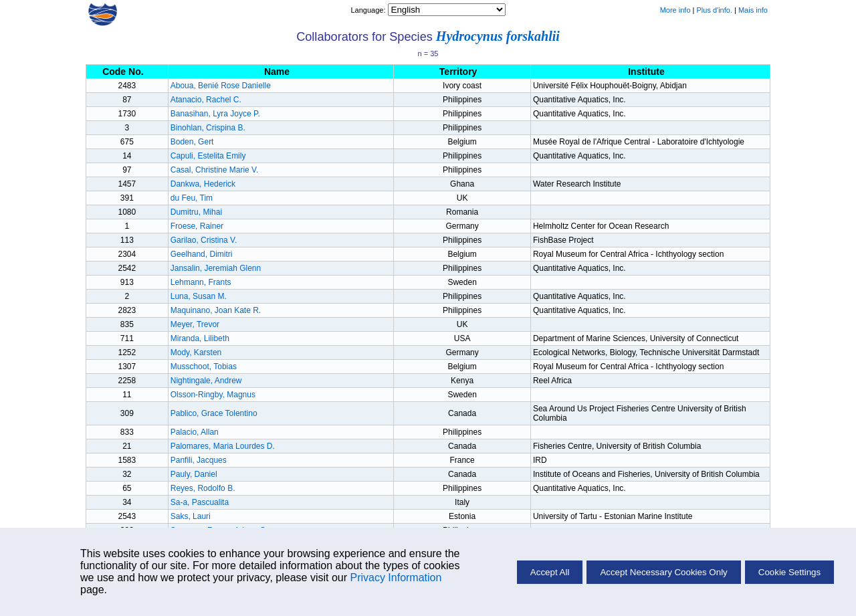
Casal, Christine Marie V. (215, 170)
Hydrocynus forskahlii (498, 36)
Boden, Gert (192, 142)
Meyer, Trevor (195, 324)
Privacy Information (396, 578)
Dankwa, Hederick (203, 184)
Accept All (550, 572)
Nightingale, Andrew (206, 381)
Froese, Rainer (197, 226)
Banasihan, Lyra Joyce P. (215, 114)
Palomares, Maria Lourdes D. (223, 446)
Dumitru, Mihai (196, 212)
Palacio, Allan (195, 432)
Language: (369, 10)
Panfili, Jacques (199, 460)
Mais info (753, 10)
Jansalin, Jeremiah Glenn (216, 268)
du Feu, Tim (192, 198)
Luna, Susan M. (199, 296)
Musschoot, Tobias (204, 367)
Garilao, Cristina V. (204, 240)
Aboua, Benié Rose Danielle (221, 86)
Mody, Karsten (196, 352)
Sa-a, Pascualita (200, 502)
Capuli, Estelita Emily (208, 156)
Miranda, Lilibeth (200, 338)
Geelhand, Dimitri (202, 254)
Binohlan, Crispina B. (208, 128)
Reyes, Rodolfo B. (203, 488)
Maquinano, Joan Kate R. (216, 310)
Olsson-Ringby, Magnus (213, 395)
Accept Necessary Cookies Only (663, 572)
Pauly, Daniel (194, 474)
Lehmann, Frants (201, 282)
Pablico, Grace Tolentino (214, 413)
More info (675, 10)
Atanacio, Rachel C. (206, 100)
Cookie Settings (789, 572)
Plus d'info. (715, 10)
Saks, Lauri (191, 516)
